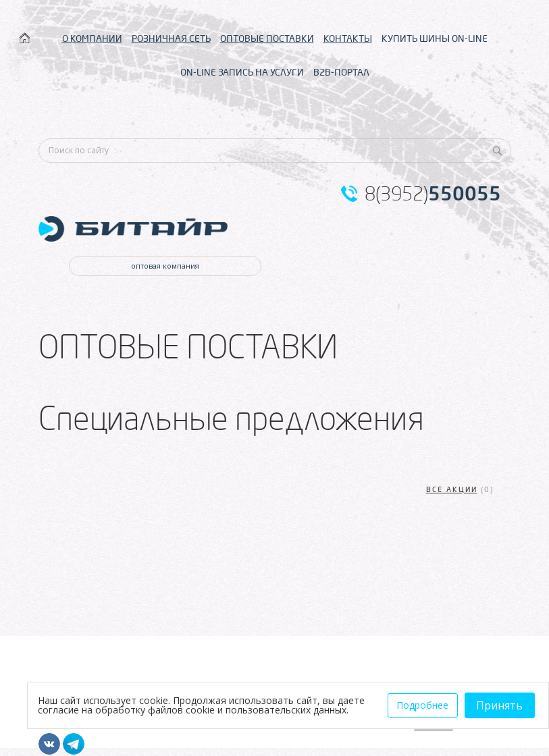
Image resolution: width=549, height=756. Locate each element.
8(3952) (433, 194)
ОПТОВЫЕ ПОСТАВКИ (267, 38)
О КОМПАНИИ (92, 38)
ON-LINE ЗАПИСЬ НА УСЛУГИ (242, 72)
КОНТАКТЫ (348, 38)
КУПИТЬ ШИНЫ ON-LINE (435, 38)
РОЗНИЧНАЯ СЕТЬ (171, 38)
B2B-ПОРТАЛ (341, 72)
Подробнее (422, 705)
